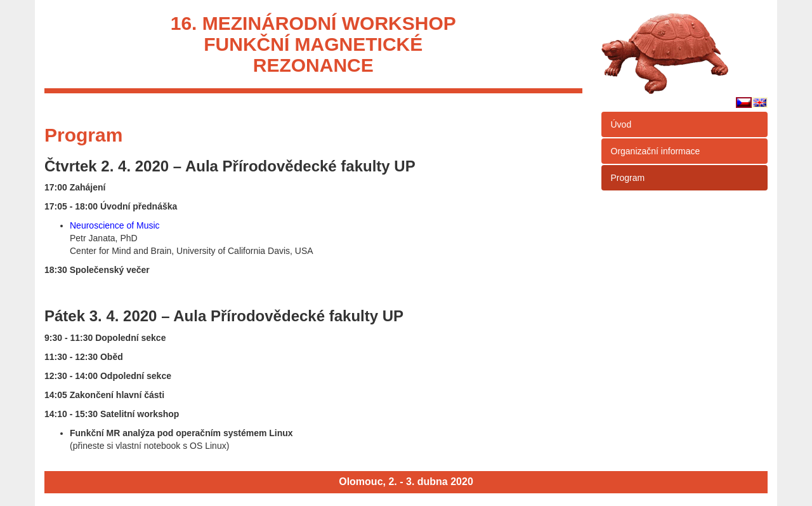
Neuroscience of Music (115, 225)
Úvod (621, 124)
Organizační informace (656, 151)
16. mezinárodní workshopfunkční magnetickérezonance (313, 44)
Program (628, 178)
